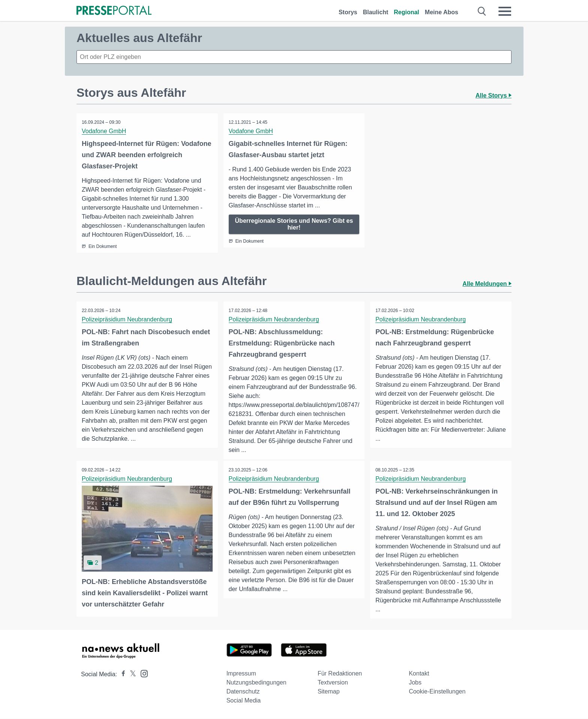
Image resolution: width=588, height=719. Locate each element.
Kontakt (419, 674)
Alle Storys (493, 95)
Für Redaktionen (340, 674)
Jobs (415, 683)
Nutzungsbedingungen (256, 683)
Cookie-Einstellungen (437, 692)
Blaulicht (376, 12)
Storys (348, 12)
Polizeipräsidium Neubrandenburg (127, 319)
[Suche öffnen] (482, 11)
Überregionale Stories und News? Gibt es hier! (294, 224)
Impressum (241, 674)
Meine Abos (442, 12)
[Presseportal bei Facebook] (121, 675)
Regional (406, 12)
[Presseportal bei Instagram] (142, 673)
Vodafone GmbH (104, 131)
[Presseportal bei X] (131, 675)
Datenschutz (243, 692)
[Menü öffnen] (505, 11)
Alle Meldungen (487, 284)
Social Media (244, 701)
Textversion (333, 683)
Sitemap (329, 692)
